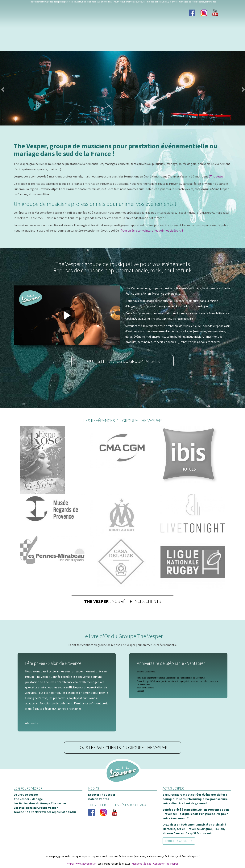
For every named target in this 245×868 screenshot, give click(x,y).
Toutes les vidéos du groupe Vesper (122, 361)
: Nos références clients (122, 601)
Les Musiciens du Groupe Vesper (36, 808)
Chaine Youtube (190, 27)
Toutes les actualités (179, 841)
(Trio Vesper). (217, 177)
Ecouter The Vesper (102, 795)
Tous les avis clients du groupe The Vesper (123, 748)
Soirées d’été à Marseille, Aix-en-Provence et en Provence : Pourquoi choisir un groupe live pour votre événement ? (196, 814)
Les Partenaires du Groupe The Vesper (40, 803)
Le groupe (23, 27)
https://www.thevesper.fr (81, 864)
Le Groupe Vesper (26, 795)
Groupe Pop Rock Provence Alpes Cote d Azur (45, 812)
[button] (8, 88)
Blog (162, 27)
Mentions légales (142, 864)
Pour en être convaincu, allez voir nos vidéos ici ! (152, 231)
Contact (221, 27)
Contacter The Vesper (166, 864)
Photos (82, 27)
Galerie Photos (99, 799)
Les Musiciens (54, 27)
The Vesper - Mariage (28, 799)
